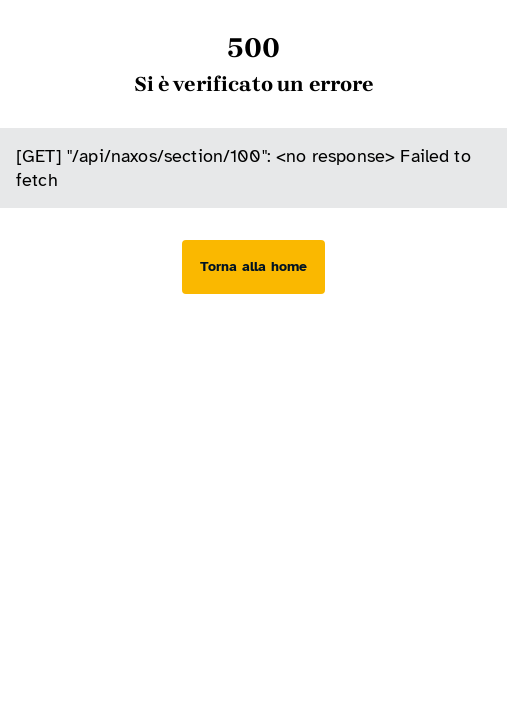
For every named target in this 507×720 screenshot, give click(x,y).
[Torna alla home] (253, 267)
